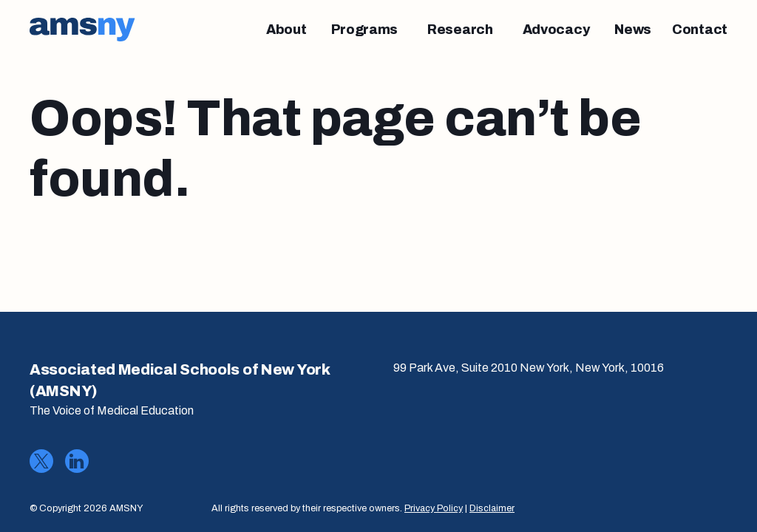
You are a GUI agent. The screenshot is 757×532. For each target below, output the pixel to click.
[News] (633, 30)
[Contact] (700, 30)
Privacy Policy (434, 508)
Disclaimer (492, 508)
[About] (286, 30)
